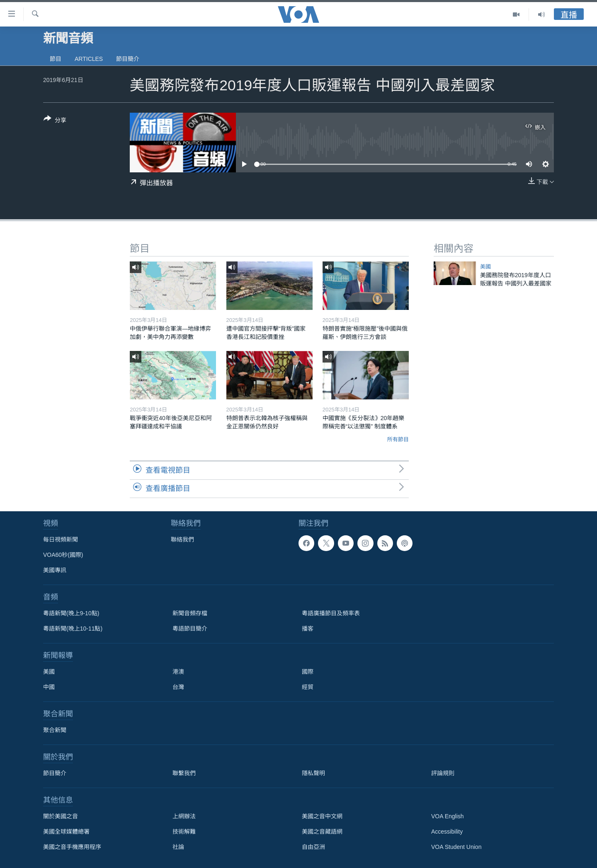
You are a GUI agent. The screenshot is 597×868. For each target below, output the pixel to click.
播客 (308, 629)
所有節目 (398, 439)
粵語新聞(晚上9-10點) (71, 613)
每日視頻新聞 (61, 539)
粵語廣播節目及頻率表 (331, 613)
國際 (308, 672)
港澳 (178, 672)
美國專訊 (55, 570)
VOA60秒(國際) (63, 555)
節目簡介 (128, 59)
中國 (49, 687)
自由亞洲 (313, 847)
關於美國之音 (61, 816)
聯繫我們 (184, 773)
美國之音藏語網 (322, 832)
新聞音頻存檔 (190, 613)
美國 (485, 267)
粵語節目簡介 (190, 629)
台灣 (178, 687)
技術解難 (184, 832)
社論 (178, 847)
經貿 (308, 687)
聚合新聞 (55, 730)
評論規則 (443, 773)
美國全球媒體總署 (66, 832)
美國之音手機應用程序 (72, 847)
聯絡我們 (182, 539)
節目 (56, 59)
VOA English (448, 816)
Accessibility (447, 832)
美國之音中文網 (322, 816)
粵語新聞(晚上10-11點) (73, 629)
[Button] (55, 121)
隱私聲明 (313, 773)
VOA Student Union (456, 847)
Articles (89, 59)
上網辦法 (184, 816)
